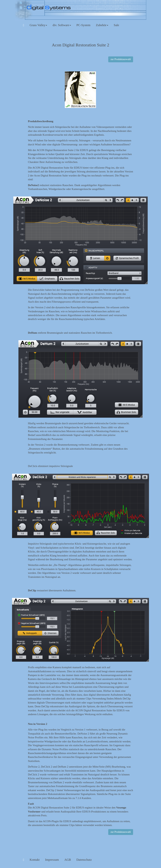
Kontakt (35, 860)
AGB (68, 860)
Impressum (52, 860)
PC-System (84, 25)
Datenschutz (84, 860)
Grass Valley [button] (38, 25)
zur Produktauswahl (121, 59)
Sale (116, 25)
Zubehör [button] (102, 25)
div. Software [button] (62, 25)
